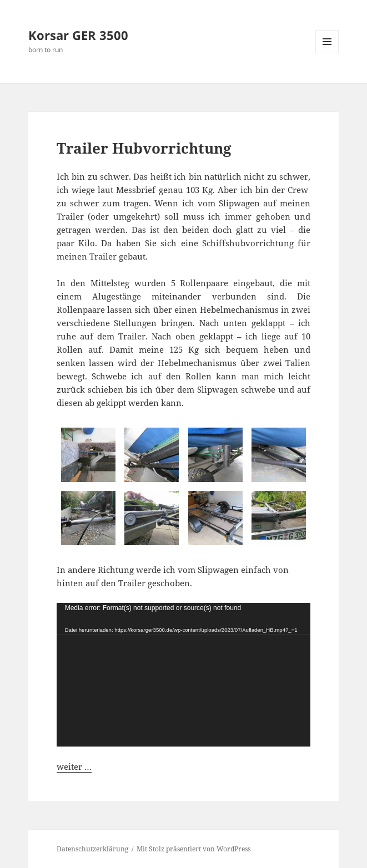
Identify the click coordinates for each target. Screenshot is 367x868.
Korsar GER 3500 (78, 35)
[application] (184, 675)
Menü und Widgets (327, 53)
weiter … (74, 767)
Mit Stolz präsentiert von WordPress (193, 849)
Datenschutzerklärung (92, 849)
